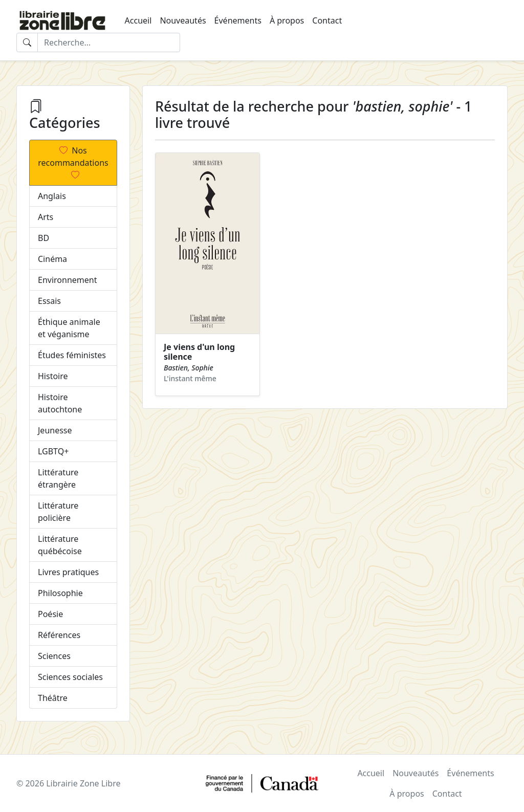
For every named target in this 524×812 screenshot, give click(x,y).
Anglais (52, 196)
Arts (46, 217)
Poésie (50, 614)
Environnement (67, 280)
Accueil (138, 20)
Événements (238, 20)
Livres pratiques (68, 572)
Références (59, 635)
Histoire (53, 376)
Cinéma (52, 259)
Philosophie (60, 593)
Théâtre (53, 698)
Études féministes (72, 355)
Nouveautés (183, 20)
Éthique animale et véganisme (69, 328)
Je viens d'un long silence (199, 352)
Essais (49, 301)
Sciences (54, 656)
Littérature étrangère (58, 478)
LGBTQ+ (53, 451)
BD (43, 238)
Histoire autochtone (60, 403)
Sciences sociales (70, 677)
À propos (287, 20)
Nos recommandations (73, 163)
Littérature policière (58, 512)
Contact (327, 20)
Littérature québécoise (60, 545)
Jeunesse (55, 430)
